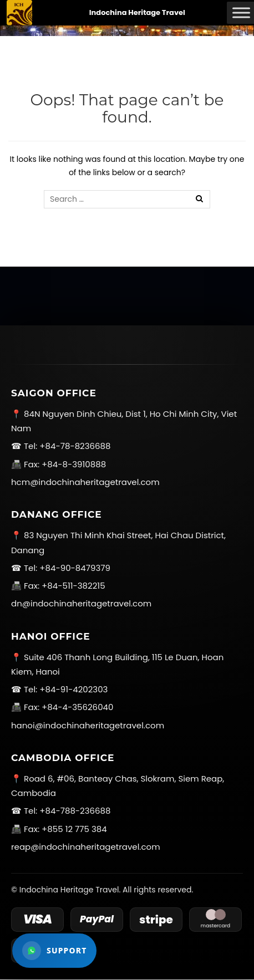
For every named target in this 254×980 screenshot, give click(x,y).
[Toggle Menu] (241, 12)
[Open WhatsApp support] (54, 951)
